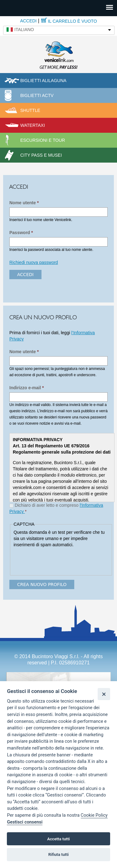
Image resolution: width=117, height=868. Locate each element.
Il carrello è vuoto (72, 21)
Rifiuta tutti (59, 854)
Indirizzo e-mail (27, 388)
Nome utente (24, 203)
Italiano (24, 30)
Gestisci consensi (25, 822)
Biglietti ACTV (37, 95)
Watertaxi (33, 125)
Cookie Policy (94, 815)
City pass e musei (41, 155)
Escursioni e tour (43, 140)
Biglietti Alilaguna (43, 81)
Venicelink (59, 54)
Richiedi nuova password (34, 262)
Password (21, 233)
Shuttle (30, 110)
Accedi (28, 21)
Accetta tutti (58, 839)
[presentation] (61, 560)
